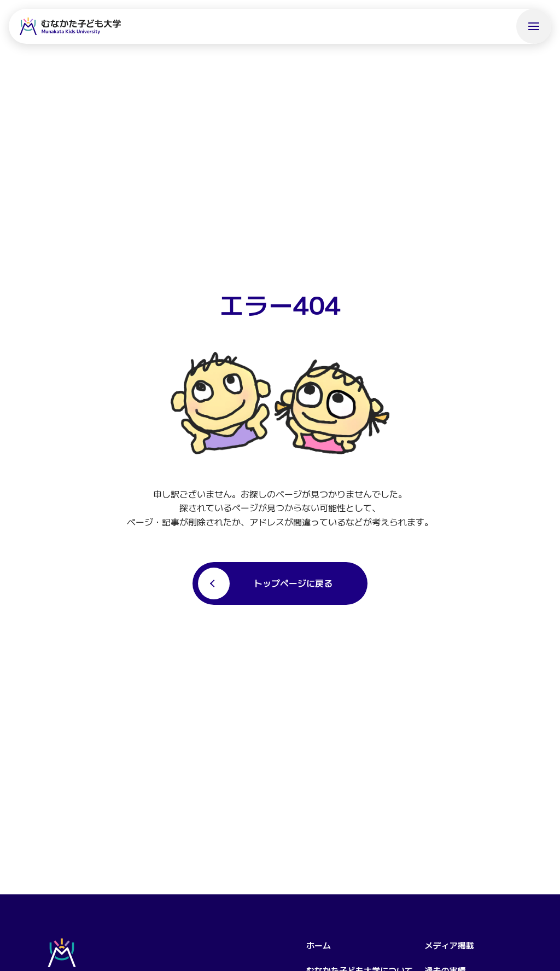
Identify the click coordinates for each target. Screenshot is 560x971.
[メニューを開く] (534, 26)
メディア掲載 (449, 945)
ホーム (319, 945)
